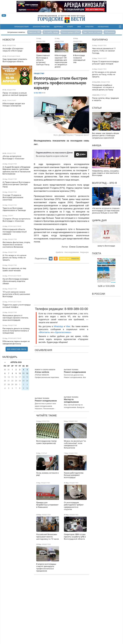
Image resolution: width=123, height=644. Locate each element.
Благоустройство (41, 27)
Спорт (70, 27)
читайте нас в (70, 259)
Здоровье (58, 27)
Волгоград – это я (104, 183)
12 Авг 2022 (38, 93)
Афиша (97, 145)
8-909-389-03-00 (76, 309)
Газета (97, 253)
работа (60, 252)
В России (98, 294)
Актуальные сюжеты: (16, 32)
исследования (72, 252)
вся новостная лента (17, 349)
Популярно (100, 40)
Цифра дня (99, 220)
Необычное (103, 27)
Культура (89, 27)
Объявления (43, 350)
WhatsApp (59, 326)
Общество (39, 73)
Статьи (97, 108)
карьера (85, 252)
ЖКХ (79, 27)
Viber (68, 326)
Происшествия (21, 27)
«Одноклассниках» (63, 332)
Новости (9, 40)
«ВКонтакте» (44, 332)
